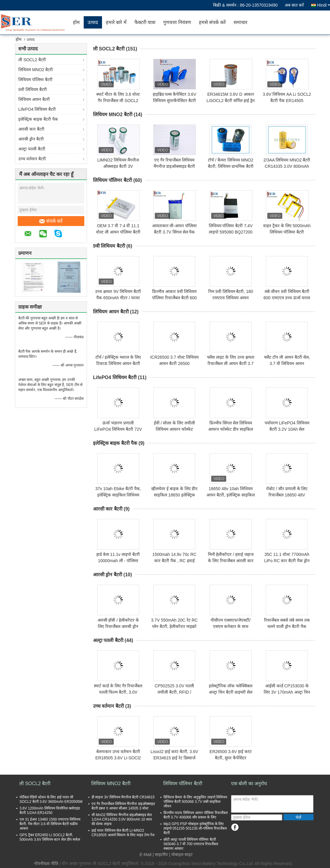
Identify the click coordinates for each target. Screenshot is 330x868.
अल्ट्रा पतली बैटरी (32, 149)
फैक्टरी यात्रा (145, 22)
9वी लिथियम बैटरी (33, 89)
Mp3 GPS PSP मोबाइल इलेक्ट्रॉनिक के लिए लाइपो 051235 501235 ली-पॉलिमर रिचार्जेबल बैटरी (195, 828)
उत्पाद (93, 22)
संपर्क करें (51, 221)
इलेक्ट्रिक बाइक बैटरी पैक (38, 119)
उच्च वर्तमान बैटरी (32, 159)
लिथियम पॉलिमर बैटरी (35, 80)
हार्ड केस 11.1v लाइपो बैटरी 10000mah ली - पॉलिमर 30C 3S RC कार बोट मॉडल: (118, 561)
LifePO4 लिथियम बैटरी (37, 109)
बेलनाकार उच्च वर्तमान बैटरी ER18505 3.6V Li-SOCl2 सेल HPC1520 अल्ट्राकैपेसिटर (118, 758)
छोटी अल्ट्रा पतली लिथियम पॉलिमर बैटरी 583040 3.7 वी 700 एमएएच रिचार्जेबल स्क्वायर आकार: (191, 844)
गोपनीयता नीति (46, 863)
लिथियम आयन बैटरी (34, 99)
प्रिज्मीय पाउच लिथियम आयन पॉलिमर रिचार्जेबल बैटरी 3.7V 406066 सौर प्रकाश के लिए (196, 815)
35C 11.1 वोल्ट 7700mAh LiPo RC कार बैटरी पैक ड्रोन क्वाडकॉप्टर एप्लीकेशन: (287, 561)
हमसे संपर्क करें (212, 22)
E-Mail (145, 854)
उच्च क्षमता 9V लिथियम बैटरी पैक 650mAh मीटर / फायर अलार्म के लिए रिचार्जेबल (118, 298)
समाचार (241, 22)
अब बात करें (294, 5)
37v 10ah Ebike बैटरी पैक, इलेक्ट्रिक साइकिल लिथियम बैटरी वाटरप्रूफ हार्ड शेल (118, 495)
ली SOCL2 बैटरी (32, 60)
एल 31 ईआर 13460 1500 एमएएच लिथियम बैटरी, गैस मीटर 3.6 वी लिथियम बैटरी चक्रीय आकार (50, 824)
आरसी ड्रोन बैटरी (31, 139)
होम (76, 22)
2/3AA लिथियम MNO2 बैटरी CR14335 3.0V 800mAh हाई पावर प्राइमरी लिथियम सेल (287, 166)
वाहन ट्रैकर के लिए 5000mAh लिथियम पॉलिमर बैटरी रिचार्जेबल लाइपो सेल (287, 232)
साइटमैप (161, 854)
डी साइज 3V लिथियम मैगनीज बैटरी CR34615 (123, 797)
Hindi (324, 5)
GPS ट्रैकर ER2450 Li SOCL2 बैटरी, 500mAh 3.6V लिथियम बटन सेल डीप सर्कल (50, 837)
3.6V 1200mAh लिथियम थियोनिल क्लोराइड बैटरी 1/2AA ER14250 (50, 811)
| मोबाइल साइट (181, 854)
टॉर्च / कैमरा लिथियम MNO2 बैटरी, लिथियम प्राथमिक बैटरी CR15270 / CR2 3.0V (231, 166)
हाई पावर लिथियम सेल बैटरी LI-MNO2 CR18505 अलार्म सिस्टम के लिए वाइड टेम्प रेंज (123, 833)
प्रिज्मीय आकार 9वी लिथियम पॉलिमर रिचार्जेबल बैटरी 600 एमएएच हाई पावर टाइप (174, 298)
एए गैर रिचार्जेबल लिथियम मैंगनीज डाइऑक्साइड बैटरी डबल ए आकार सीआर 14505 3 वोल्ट (123, 806)
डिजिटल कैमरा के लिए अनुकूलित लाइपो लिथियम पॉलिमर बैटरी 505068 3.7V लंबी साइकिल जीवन (195, 802)
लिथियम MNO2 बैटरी (36, 70)
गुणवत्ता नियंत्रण (177, 22)
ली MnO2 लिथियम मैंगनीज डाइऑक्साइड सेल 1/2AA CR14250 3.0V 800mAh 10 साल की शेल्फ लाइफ (122, 819)
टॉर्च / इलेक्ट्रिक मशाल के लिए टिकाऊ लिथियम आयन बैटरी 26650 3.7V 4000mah (118, 363)
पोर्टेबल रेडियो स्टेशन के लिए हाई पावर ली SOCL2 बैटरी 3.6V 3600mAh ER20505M (51, 799)
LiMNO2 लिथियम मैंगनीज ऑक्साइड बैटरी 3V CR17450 (118, 166)
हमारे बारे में (116, 22)
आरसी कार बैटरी (31, 129)
